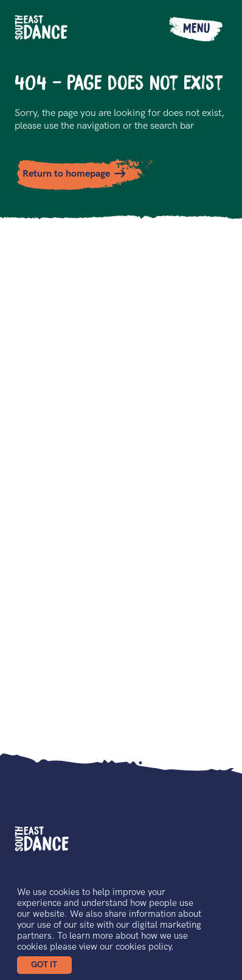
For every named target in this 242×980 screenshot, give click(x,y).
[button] (44, 965)
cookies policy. (145, 947)
